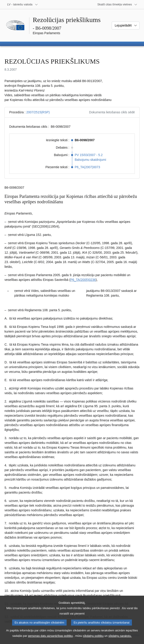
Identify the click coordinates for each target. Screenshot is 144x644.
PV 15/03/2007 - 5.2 (89, 155)
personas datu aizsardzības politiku (50, 641)
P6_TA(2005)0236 (83, 280)
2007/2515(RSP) (38, 112)
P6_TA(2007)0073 (87, 167)
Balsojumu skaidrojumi (90, 160)
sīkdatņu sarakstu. (120, 641)
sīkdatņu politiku (93, 641)
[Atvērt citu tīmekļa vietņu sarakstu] (117, 4)
